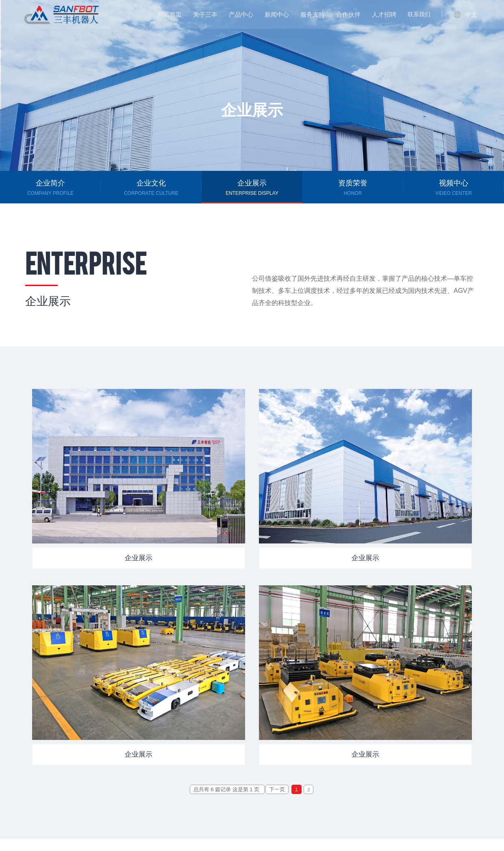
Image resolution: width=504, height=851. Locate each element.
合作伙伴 (348, 14)
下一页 (277, 789)
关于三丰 (205, 14)
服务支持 (313, 14)
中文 (465, 15)
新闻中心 (277, 14)
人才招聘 (384, 14)
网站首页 (169, 14)
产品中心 (241, 14)
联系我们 (419, 14)
